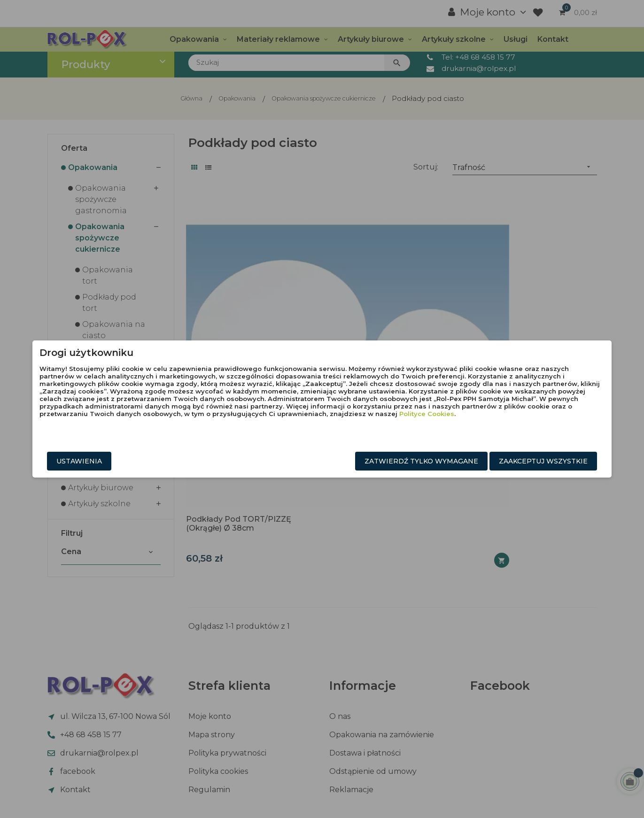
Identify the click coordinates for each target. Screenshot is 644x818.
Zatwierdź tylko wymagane (361, 463)
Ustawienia (140, 463)
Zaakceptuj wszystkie (483, 463)
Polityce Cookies (384, 427)
